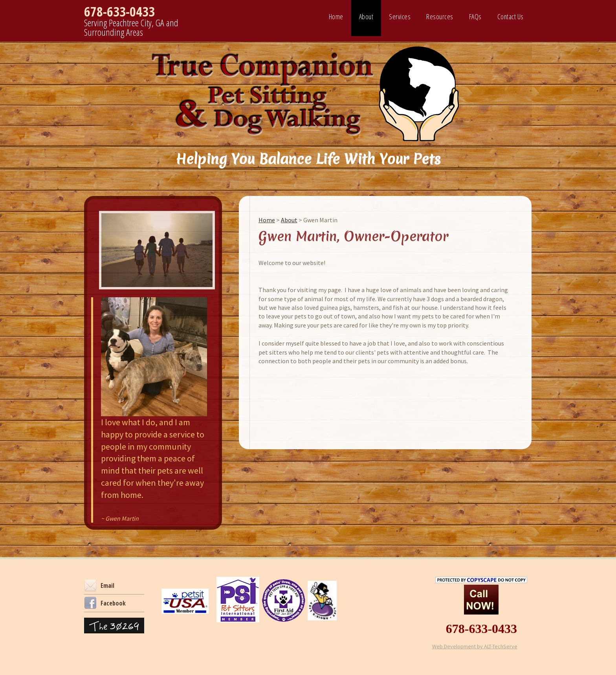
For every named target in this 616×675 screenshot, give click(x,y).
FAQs (475, 16)
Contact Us (511, 16)
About (366, 16)
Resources (440, 16)
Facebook (105, 603)
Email (99, 585)
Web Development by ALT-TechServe (475, 646)
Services (400, 16)
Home (336, 16)
